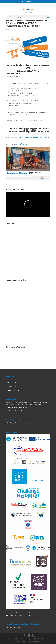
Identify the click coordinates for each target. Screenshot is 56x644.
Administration (35, 641)
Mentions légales (22, 641)
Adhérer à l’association (16, 411)
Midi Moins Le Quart (41, 639)
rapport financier (21, 144)
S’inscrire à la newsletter (14, 627)
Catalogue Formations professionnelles (21, 423)
